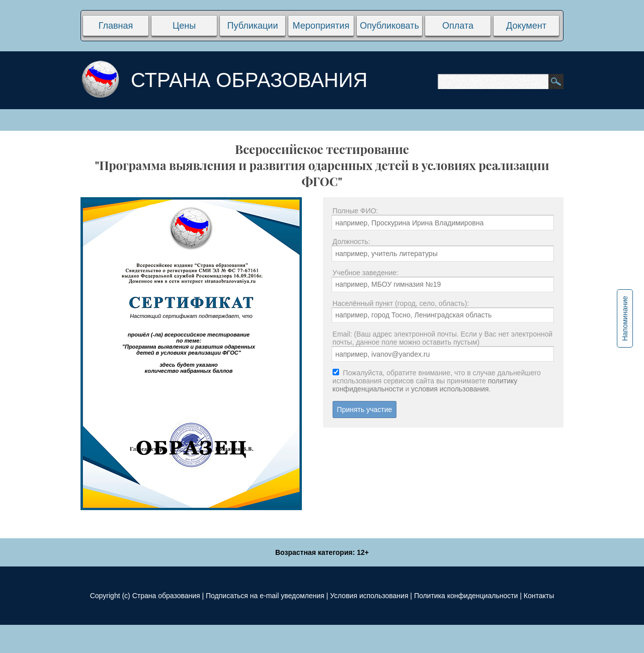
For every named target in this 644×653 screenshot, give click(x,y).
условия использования (450, 389)
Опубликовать (389, 26)
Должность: (351, 241)
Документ (526, 26)
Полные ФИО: (355, 211)
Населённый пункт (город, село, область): (401, 303)
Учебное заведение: (366, 273)
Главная (116, 26)
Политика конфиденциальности (466, 596)
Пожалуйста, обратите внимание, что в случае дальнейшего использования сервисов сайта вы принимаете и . (437, 381)
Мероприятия (321, 26)
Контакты (539, 596)
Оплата (458, 26)
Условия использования (369, 596)
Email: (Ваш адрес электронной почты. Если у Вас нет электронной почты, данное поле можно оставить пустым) (442, 338)
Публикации (253, 26)
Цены (184, 26)
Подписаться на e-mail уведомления (265, 596)
